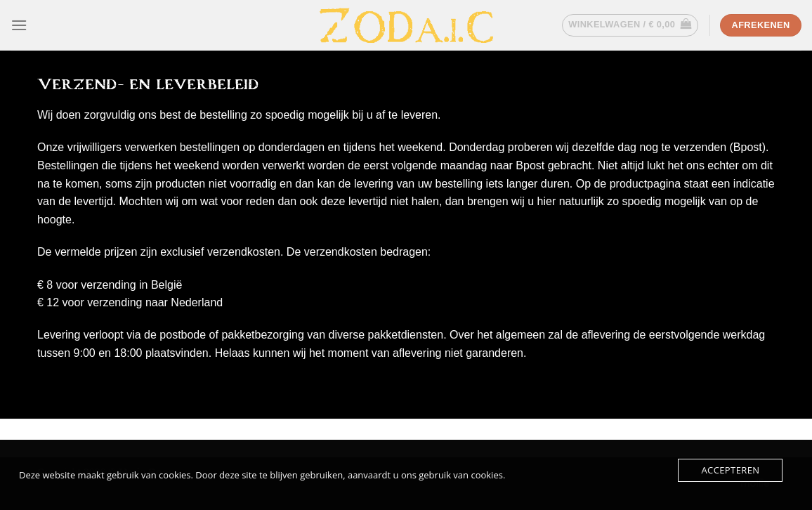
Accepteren (730, 470)
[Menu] (19, 25)
